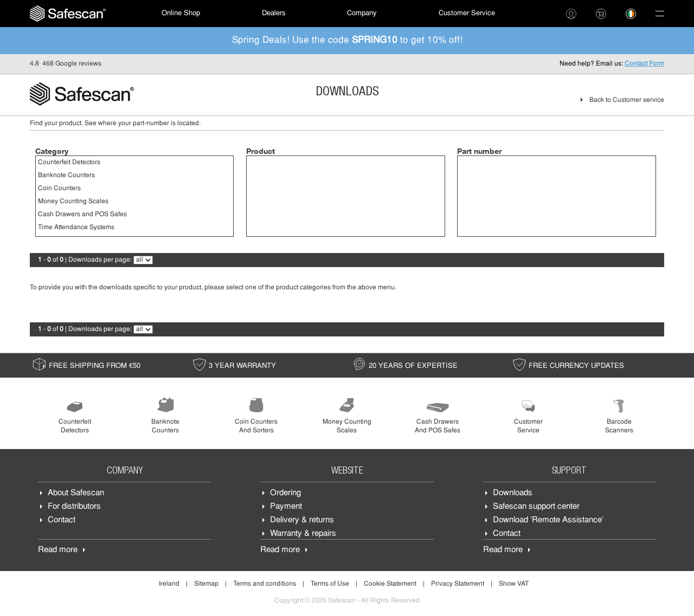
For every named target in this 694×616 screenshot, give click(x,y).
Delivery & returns (302, 521)
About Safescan (76, 494)
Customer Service (467, 13)
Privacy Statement (458, 585)
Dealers (274, 13)
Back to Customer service (627, 100)
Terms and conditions (265, 585)
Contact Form (644, 64)
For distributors (74, 508)
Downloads (513, 494)
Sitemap (206, 585)
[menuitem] (68, 14)
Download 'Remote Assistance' (548, 521)
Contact (62, 521)
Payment (286, 508)
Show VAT (514, 585)
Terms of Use (330, 585)
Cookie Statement (390, 585)
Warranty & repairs (303, 535)
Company (362, 13)
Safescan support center (536, 508)
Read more (58, 551)
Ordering (285, 494)
